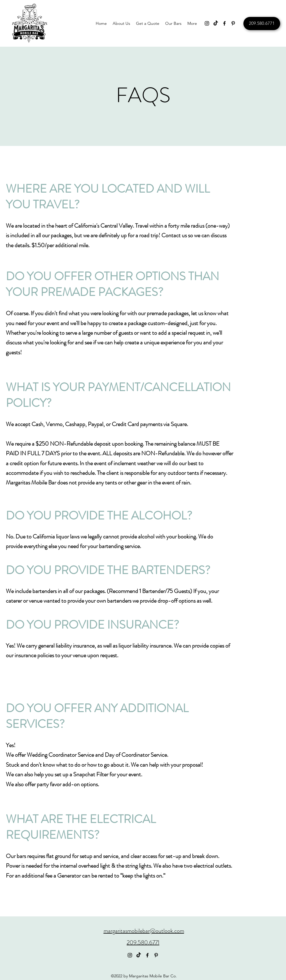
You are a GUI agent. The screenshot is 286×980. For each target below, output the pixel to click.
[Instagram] (207, 23)
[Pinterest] (233, 23)
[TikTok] (216, 23)
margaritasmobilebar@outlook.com (144, 931)
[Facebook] (224, 23)
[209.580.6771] (262, 23)
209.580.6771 (143, 942)
